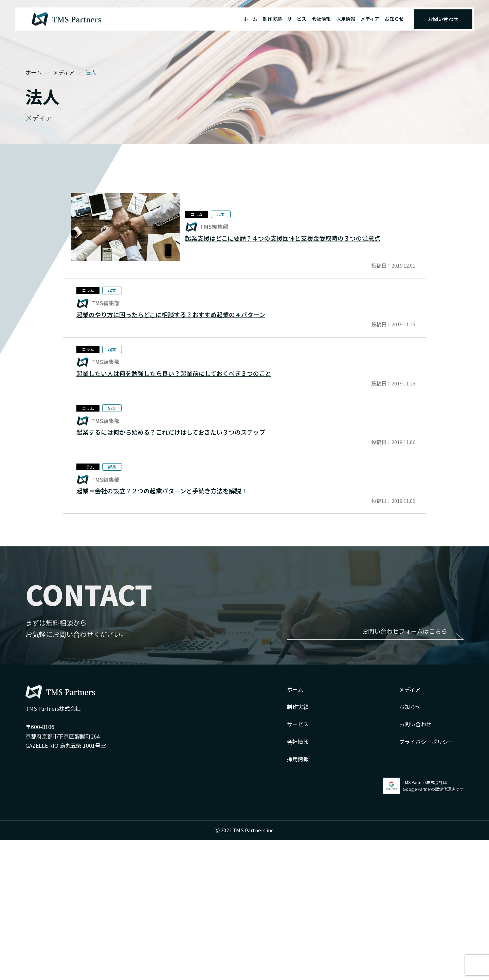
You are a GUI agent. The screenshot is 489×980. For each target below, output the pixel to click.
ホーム (250, 19)
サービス (297, 19)
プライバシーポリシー (426, 882)
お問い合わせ (443, 19)
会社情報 (321, 19)
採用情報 (346, 19)
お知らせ (394, 19)
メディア (370, 19)
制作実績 (272, 19)
